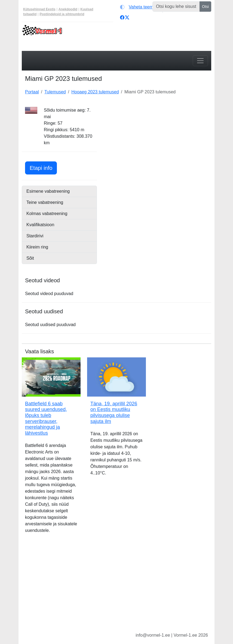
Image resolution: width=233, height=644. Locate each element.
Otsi (205, 7)
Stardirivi (35, 236)
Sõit (30, 258)
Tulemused (55, 92)
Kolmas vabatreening (47, 214)
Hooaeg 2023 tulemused (95, 92)
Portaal (32, 92)
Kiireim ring (37, 247)
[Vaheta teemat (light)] (140, 7)
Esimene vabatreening (48, 191)
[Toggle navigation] (200, 61)
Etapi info (43, 167)
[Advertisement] (157, 141)
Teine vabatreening (45, 202)
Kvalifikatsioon (40, 225)
